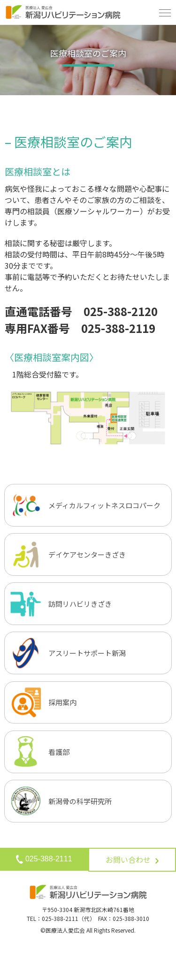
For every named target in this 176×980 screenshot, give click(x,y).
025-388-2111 (44, 859)
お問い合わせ (132, 859)
